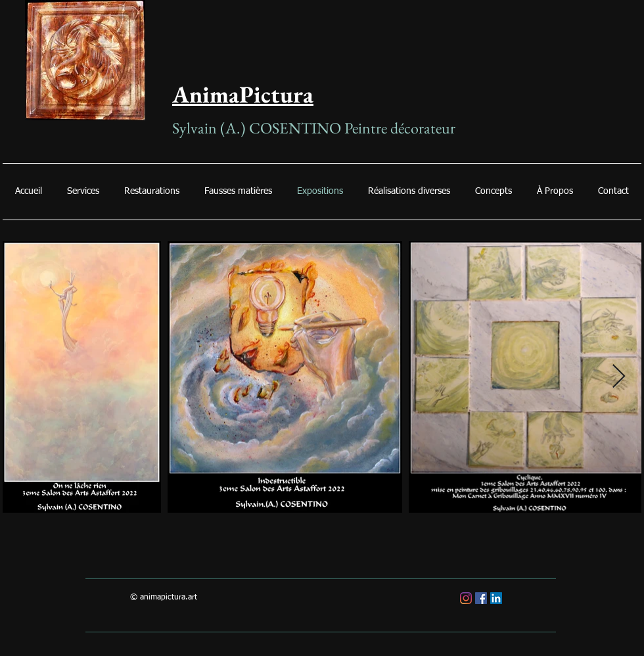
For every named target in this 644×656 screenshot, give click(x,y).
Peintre (367, 128)
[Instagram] (466, 598)
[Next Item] (619, 377)
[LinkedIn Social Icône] (496, 598)
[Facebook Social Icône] (481, 598)
